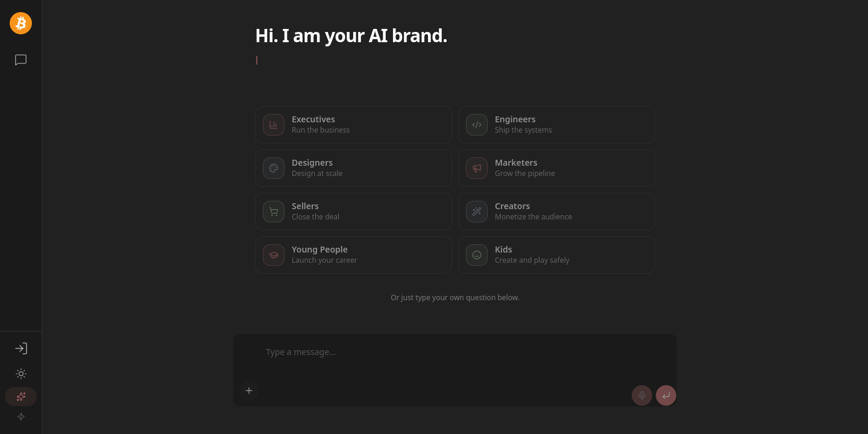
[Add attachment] (249, 391)
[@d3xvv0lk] (21, 23)
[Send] (666, 395)
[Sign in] (21, 348)
